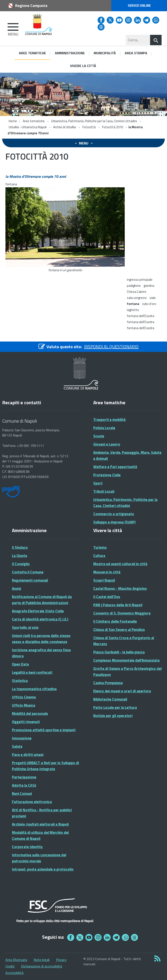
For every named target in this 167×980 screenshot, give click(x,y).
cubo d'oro (149, 304)
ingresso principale (140, 280)
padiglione (134, 286)
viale (153, 298)
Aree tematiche (34, 121)
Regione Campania (31, 6)
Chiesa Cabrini (137, 292)
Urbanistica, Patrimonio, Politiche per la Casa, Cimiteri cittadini (94, 121)
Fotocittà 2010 (113, 127)
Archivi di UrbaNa (65, 127)
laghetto (133, 310)
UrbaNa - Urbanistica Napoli (28, 127)
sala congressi (137, 298)
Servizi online (139, 6)
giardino (149, 286)
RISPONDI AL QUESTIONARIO (111, 347)
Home (13, 121)
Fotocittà (89, 127)
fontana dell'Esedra (141, 316)
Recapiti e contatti (22, 403)
